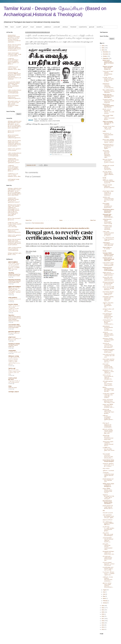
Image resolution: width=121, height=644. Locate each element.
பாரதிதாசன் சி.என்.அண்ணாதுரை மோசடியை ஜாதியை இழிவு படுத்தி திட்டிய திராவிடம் (13, 61)
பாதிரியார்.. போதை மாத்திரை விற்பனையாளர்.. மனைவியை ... (108, 579)
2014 (103, 625)
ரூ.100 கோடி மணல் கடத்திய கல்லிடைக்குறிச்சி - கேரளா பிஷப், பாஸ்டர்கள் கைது (15, 225)
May (104, 596)
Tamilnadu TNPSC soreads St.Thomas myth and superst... (108, 254)
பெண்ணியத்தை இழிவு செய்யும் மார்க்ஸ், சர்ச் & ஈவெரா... (109, 351)
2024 (103, 50)
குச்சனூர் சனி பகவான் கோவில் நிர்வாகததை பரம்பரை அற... (108, 167)
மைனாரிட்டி (100, 27)
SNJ (104, 511)
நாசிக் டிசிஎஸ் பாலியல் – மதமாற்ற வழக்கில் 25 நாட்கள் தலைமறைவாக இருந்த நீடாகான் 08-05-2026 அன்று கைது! (14, 266)
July (104, 592)
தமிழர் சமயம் (12, 337)
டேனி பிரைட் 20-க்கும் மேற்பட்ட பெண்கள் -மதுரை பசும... (109, 573)
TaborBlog (11, 273)
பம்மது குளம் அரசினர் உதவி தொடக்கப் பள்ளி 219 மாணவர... (108, 396)
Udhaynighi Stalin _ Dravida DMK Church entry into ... (108, 216)
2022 (103, 608)
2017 (103, 619)
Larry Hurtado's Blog (14, 325)
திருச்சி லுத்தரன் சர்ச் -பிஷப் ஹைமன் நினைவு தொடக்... (108, 507)
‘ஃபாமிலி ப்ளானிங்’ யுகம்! (14, 352)
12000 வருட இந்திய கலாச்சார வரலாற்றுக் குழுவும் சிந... (109, 181)
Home (6, 27)
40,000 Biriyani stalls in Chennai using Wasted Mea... (108, 211)
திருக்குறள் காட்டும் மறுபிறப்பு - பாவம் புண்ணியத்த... (108, 372)
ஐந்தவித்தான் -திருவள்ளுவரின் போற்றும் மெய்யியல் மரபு (108, 328)
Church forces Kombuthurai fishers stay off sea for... (108, 106)
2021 (103, 610)
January (105, 603)
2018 (103, 616)
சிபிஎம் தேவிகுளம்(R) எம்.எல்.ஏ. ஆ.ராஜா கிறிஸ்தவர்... (108, 288)
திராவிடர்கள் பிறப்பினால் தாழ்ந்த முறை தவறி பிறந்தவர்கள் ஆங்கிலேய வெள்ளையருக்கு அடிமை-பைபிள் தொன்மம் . (15, 47)
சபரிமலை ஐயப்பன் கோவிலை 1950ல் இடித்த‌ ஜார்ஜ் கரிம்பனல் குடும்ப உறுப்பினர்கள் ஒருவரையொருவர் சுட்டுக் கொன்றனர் (14, 76)
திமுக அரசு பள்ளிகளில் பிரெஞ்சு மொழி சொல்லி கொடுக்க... (108, 366)
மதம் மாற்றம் (106, 468)
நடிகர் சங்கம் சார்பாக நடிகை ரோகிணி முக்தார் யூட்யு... (108, 293)
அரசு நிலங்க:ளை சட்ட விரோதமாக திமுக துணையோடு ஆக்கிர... (108, 146)
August (105, 590)
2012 (103, 629)
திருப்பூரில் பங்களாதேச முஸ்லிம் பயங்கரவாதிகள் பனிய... (108, 547)
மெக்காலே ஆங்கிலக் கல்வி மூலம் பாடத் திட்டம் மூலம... (108, 465)
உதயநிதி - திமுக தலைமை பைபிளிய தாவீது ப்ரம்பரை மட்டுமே (108, 79)
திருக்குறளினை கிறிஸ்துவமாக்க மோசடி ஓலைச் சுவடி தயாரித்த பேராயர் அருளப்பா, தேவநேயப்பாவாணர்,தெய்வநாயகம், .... (14, 39)
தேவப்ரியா (11, 315)
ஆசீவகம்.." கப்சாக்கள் (108, 471)
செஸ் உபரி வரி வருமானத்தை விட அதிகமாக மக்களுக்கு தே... (108, 377)
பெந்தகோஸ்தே (83, 27)
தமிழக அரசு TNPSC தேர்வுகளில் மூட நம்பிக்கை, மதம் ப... (109, 406)
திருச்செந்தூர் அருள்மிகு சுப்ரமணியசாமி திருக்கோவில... (107, 205)
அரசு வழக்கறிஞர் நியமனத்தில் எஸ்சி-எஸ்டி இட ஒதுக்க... (108, 516)
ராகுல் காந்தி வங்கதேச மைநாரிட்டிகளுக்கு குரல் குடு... (109, 360)
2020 (103, 612)
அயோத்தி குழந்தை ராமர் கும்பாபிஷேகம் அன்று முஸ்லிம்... (108, 383)
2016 (103, 621)
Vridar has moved (13, 388)
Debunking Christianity (14, 280)
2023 (103, 606)
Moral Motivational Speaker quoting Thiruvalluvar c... (107, 502)
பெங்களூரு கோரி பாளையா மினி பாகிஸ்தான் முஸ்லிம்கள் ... (107, 227)
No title (104, 178)
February (105, 601)
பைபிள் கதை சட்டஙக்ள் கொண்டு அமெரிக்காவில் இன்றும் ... (108, 529)
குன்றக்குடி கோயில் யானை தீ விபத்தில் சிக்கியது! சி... (108, 340)
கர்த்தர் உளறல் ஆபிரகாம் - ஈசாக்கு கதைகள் (15, 149)
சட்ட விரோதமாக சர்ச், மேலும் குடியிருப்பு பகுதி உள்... (108, 239)
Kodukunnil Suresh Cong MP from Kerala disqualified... (108, 269)
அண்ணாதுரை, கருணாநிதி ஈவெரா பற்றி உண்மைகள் (108, 244)
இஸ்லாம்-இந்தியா (13, 262)
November (106, 54)
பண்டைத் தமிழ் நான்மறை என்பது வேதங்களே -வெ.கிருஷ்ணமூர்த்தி (15, 91)
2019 (103, 614)
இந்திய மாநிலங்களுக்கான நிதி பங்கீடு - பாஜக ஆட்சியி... (108, 389)
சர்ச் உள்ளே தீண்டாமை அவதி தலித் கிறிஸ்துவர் (108, 534)
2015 (103, 623)
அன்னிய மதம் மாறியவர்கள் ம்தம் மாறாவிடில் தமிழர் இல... (108, 199)
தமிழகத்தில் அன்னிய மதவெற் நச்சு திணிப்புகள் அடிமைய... (108, 299)
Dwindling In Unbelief (14, 344)
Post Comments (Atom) (38, 223)
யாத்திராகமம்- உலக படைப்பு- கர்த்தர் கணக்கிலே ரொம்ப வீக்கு (14, 68)
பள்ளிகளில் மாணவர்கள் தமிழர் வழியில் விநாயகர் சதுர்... (108, 475)
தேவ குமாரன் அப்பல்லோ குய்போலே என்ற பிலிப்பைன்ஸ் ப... (108, 456)
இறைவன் (92, 27)
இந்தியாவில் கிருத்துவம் (15, 287)
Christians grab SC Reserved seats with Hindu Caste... (108, 259)
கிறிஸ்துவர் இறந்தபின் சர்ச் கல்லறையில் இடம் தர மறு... (108, 283)
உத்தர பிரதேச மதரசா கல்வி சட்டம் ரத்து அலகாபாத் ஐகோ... (108, 264)
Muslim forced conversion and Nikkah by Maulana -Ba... (108, 62)
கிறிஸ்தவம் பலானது (14, 356)
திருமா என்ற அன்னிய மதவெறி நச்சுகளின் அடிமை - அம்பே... (108, 141)
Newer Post (29, 220)
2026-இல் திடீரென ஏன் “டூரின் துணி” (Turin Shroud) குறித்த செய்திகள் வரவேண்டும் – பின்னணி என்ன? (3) (14, 291)
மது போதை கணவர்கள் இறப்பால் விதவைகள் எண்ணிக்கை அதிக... (107, 154)
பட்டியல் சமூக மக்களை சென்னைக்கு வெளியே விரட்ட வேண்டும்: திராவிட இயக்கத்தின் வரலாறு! (14, 85)
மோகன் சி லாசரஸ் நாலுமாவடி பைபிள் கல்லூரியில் (108, 101)
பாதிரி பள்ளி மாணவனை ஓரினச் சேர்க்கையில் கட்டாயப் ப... (108, 234)
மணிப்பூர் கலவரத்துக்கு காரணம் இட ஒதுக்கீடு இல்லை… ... (108, 418)
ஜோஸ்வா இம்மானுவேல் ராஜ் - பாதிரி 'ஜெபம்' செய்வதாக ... (108, 497)
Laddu (104, 131)
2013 (103, 627)
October (105, 56)
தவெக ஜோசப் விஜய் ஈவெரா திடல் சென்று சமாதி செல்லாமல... (108, 193)
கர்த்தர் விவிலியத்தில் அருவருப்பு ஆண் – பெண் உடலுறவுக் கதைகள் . (15, 54)
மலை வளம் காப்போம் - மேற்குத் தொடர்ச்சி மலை (109, 356)
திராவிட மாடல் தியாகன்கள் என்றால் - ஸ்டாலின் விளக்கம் (108, 111)
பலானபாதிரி (57, 27)
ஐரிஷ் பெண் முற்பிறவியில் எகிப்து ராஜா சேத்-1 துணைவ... (108, 411)
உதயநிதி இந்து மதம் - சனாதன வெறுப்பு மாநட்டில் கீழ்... (108, 569)
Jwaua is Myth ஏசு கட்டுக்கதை (107, 248)
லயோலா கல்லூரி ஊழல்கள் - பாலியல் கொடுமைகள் (109, 564)
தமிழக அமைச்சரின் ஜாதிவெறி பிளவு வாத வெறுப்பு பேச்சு (109, 401)
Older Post (93, 220)
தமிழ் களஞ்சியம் (13, 297)
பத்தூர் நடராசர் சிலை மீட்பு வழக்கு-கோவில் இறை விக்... (108, 305)
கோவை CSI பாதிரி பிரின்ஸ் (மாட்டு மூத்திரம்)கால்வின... (109, 279)
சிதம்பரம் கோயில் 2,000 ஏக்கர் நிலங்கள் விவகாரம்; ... (109, 187)
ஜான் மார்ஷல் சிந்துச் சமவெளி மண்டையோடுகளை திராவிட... (109, 117)
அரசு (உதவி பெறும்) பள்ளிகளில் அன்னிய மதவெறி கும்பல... (108, 444)
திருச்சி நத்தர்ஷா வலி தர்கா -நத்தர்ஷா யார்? (108, 480)
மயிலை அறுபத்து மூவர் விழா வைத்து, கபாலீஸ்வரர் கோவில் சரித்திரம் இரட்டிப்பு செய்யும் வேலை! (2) (14, 308)
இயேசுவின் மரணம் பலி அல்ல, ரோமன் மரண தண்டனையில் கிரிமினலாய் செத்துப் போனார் (14, 104)
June (104, 594)
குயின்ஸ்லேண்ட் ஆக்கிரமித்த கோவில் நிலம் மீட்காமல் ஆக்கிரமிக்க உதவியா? (14, 161)
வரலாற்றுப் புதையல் (14, 392)
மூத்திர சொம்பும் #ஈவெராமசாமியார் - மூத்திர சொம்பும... (109, 274)
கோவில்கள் (73, 27)
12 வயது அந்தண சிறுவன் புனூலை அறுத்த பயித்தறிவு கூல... (108, 174)
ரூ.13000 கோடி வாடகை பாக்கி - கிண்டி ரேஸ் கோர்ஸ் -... (109, 450)
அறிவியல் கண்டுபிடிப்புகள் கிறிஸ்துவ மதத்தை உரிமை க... (108, 334)
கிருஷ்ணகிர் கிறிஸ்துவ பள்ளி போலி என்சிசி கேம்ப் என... (109, 553)
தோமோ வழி (12, 368)
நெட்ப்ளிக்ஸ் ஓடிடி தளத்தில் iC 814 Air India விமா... (108, 523)
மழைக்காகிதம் (12, 351)
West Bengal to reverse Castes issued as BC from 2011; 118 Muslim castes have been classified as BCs (57, 228)
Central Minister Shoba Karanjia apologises (108, 461)
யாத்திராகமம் (48, 27)
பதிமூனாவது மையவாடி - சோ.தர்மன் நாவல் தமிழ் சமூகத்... (108, 437)
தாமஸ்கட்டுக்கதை (13, 304)
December (106, 52)
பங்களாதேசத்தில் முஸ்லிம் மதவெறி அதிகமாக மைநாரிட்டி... (108, 540)
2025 (103, 48)
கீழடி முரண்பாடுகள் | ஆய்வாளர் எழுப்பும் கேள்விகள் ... (109, 91)
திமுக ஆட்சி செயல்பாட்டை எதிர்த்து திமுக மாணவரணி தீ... (107, 425)
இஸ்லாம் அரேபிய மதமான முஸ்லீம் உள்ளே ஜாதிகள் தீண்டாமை (108, 431)
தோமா (12, 27)
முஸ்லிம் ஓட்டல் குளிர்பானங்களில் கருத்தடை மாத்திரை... (108, 135)
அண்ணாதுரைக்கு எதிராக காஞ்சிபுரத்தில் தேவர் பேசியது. (107, 221)
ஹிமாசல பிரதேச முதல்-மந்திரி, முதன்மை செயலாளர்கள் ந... (108, 585)
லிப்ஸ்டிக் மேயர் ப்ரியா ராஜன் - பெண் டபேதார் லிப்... (109, 128)
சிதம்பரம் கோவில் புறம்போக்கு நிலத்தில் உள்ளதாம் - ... (108, 161)
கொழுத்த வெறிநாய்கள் (14, 333)
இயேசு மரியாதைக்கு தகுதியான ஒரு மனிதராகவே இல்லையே (14, 97)
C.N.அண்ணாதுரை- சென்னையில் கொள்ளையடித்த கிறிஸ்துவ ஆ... (108, 316)
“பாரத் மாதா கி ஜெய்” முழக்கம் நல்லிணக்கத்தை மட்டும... (108, 73)
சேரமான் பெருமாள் (108, 513)
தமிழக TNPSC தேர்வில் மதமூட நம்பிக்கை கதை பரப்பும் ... (108, 491)
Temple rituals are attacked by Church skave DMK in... (108, 96)
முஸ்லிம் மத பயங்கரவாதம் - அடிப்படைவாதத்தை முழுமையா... (108, 345)
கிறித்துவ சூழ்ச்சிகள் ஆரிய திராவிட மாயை (15, 254)
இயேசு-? (26, 27)
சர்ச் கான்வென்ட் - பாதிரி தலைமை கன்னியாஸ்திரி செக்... (107, 558)
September (106, 58)
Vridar (10, 386)
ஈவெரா (32, 27)
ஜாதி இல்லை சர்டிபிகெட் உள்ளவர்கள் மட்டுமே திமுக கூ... (108, 86)
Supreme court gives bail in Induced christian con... (108, 68)
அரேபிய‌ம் (65, 27)
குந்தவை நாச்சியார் (107, 520)
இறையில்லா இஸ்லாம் (14, 332)
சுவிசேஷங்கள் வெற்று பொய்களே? (14, 180)
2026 (103, 46)
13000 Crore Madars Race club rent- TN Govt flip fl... (108, 123)
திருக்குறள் (39, 27)
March (105, 598)
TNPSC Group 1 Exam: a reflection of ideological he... (108, 485)
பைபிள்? (19, 27)
